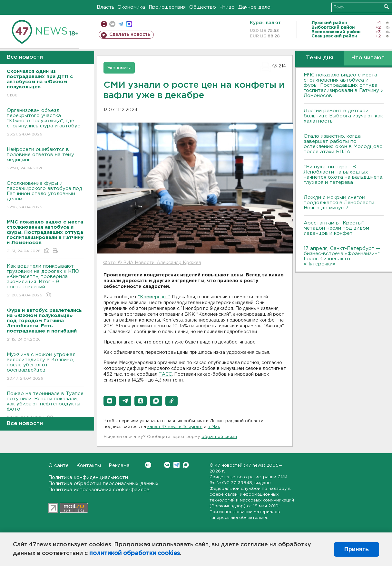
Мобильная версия (104, 24)
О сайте (59, 466)
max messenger (129, 24)
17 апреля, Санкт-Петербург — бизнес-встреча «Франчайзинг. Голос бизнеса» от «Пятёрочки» (342, 256)
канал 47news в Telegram (175, 427)
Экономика (132, 7)
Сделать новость (130, 35)
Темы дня (320, 58)
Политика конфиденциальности (88, 477)
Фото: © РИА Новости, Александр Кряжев (152, 263)
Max (186, 465)
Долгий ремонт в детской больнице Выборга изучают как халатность (343, 116)
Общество (203, 7)
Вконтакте (148, 465)
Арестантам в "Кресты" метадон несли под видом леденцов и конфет (336, 228)
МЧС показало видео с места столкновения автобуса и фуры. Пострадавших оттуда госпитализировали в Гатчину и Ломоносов (344, 85)
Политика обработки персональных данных (103, 484)
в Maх (214, 427)
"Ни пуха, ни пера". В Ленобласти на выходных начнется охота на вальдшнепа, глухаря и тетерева (343, 175)
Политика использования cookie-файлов (99, 490)
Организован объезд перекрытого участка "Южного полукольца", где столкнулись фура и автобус (45, 123)
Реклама (119, 466)
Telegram (176, 465)
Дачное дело (254, 7)
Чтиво (227, 7)
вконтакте (112, 24)
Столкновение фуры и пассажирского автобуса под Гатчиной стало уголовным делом (45, 196)
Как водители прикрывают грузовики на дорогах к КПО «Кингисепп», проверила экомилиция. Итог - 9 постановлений (45, 281)
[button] (110, 401)
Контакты (89, 466)
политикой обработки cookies (135, 553)
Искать (386, 7)
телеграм (121, 24)
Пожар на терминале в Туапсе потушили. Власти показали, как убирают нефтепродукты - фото (45, 406)
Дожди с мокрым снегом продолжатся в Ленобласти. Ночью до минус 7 (339, 203)
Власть (106, 7)
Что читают (368, 58)
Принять (357, 549)
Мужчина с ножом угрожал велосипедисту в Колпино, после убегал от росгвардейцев (45, 367)
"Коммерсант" (154, 297)
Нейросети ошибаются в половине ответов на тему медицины (45, 159)
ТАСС (165, 374)
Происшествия (167, 7)
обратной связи (219, 437)
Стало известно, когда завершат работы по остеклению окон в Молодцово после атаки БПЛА (343, 144)
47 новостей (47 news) (240, 466)
